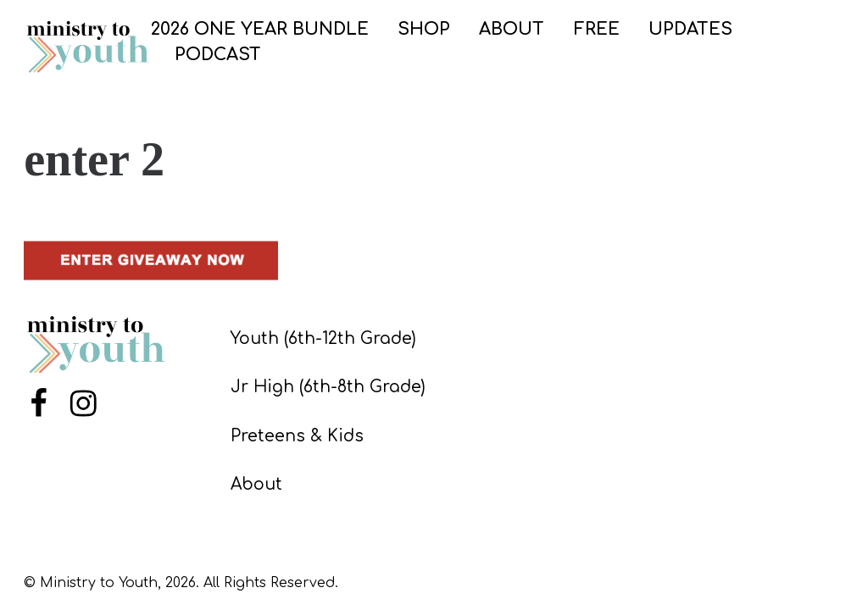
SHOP (424, 29)
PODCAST (218, 55)
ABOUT (512, 29)
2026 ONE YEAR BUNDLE (260, 29)
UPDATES (690, 29)
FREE (597, 29)
